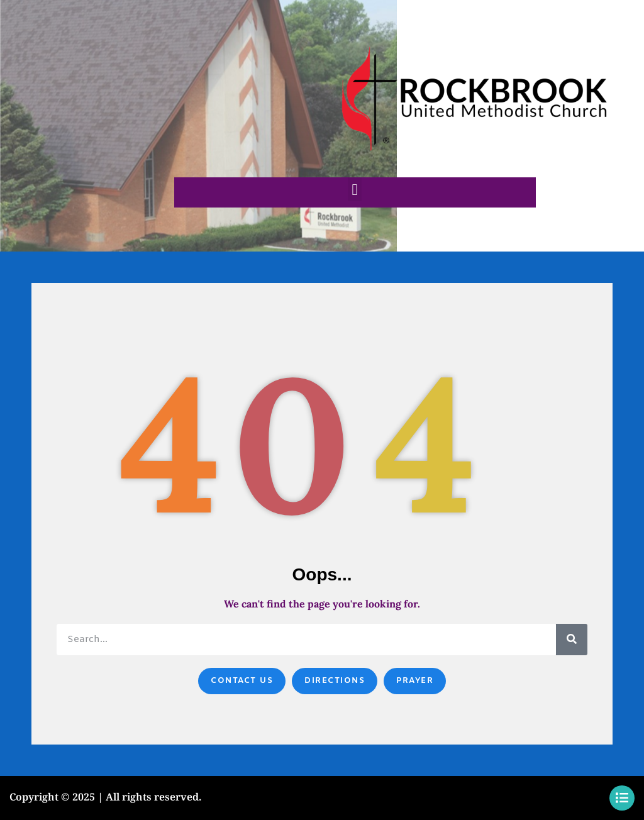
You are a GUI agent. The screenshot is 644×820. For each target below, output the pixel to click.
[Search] (572, 640)
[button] (355, 189)
